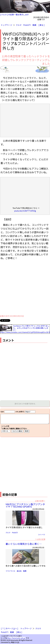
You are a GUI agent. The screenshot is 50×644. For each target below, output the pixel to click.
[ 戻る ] (42, 25)
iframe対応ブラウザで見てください (25, 423)
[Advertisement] (25, 288)
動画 (34, 25)
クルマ (19, 25)
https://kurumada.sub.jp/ (16, 638)
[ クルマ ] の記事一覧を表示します (14, 15)
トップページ (7, 25)
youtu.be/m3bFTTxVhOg (25, 211)
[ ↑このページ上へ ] (10, 628)
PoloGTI (27, 25)
